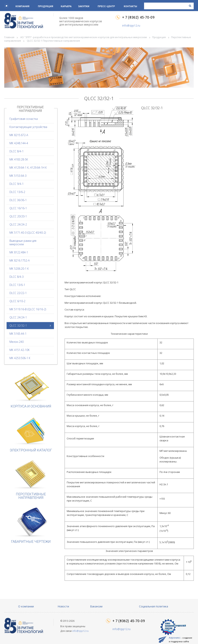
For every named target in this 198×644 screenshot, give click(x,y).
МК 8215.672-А (19, 135)
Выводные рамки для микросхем (23, 242)
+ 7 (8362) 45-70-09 (138, 17)
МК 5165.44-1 (18, 334)
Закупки (84, 6)
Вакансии (96, 606)
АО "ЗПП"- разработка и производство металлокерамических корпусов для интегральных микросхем (84, 37)
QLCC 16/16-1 (18, 208)
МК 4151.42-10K (20, 350)
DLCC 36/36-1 (18, 200)
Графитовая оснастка (24, 119)
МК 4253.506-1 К (20, 358)
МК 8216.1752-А (20, 260)
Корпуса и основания (31, 390)
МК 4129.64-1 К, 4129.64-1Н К (28, 168)
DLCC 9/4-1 (17, 184)
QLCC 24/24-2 (18, 224)
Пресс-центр (106, 6)
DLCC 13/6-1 (17, 285)
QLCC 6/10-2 (17, 301)
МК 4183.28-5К (19, 159)
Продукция (46, 6)
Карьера (66, 6)
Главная (9, 37)
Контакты (130, 6)
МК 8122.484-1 (19, 252)
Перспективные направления (31, 479)
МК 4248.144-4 (19, 143)
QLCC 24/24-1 (18, 317)
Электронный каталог (31, 433)
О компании (26, 606)
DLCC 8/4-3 (17, 277)
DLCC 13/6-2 (17, 192)
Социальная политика (154, 606)
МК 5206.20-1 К (19, 269)
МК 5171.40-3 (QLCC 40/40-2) (28, 233)
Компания (22, 6)
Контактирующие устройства (28, 127)
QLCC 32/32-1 (18, 325)
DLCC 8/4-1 (17, 151)
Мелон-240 (17, 342)
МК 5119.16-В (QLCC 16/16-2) (28, 309)
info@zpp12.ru (131, 25)
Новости (63, 606)
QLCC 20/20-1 (18, 216)
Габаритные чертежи (31, 525)
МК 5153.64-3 (18, 176)
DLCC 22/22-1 (18, 293)
